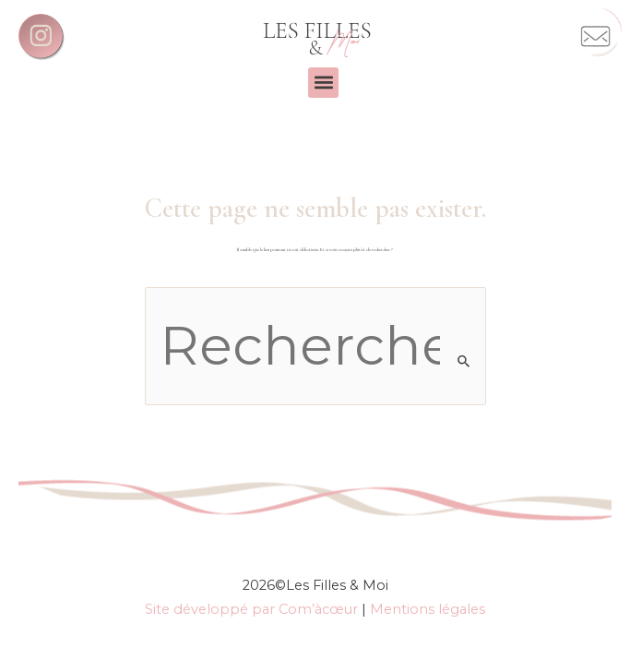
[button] (323, 83)
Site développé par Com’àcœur (251, 609)
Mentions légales (428, 609)
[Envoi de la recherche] (464, 361)
